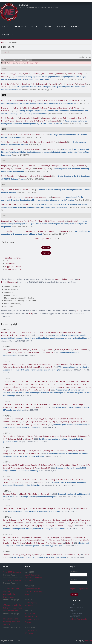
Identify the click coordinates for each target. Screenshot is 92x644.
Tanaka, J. (28, 425)
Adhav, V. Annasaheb (38, 508)
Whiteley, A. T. (59, 555)
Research (75, 26)
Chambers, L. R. (9, 555)
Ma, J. (5, 465)
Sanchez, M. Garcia (17, 543)
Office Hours (10, 264)
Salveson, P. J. (43, 543)
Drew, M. (74, 404)
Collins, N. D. (12, 390)
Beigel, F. (52, 526)
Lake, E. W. (16, 364)
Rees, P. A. (52, 384)
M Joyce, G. (33, 390)
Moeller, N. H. (80, 364)
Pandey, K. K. (28, 142)
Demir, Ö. (52, 74)
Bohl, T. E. (5, 74)
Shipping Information (13, 266)
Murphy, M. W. (7, 166)
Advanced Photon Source (65, 279)
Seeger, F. (15, 520)
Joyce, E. (51, 350)
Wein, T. (6, 436)
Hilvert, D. (38, 352)
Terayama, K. (8, 419)
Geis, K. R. (71, 332)
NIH (31, 313)
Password (74, 579)
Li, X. (7, 543)
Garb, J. (48, 436)
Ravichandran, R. (41, 523)
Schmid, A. (16, 387)
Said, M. (11, 537)
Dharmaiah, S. (8, 404)
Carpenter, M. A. (21, 100)
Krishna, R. (85, 350)
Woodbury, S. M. (16, 350)
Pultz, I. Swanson (74, 523)
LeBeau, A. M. (35, 367)
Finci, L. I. (16, 332)
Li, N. (57, 84)
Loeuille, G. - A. (68, 166)
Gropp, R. (70, 526)
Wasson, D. (7, 387)
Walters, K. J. (52, 149)
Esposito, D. (18, 407)
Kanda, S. (25, 422)
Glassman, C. (74, 520)
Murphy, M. (62, 523)
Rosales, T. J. (48, 465)
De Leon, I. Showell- (65, 384)
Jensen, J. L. (17, 381)
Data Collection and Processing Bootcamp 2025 (34, 592)
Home (4, 42)
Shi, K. (45, 74)
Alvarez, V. (44, 540)
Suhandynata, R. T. (72, 555)
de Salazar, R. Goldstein (57, 332)
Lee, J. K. (21, 74)
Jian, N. (44, 384)
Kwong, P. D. (44, 387)
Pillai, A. (52, 540)
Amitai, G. (66, 436)
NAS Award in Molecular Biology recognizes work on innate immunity (12, 608)
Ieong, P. (13, 74)
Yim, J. (5, 352)
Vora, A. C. (29, 197)
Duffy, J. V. (5, 121)
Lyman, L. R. (19, 479)
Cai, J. (23, 555)
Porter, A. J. (7, 367)
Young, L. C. (35, 332)
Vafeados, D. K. (31, 543)
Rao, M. (20, 384)
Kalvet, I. (30, 352)
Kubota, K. (20, 425)
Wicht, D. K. (32, 494)
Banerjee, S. (43, 84)
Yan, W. (34, 419)
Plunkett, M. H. (36, 108)
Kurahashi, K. (61, 74)
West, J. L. (51, 364)
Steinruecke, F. (83, 436)
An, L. (5, 537)
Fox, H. (26, 221)
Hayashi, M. (74, 422)
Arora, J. (27, 384)
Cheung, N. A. (44, 479)
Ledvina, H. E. (40, 555)
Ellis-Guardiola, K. (67, 479)
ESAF (7, 261)
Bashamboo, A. (80, 166)
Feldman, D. (68, 540)
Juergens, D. (57, 537)
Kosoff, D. (24, 367)
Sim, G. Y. (15, 508)
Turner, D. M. (72, 451)
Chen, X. (4, 149)
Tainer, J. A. (42, 231)
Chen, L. (4, 204)
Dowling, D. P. (46, 494)
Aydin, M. (31, 520)
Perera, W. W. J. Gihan (62, 465)
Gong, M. (30, 555)
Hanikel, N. (68, 350)
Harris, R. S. (53, 100)
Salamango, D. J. (60, 118)
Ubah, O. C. (7, 364)
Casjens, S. (72, 221)
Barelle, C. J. (49, 367)
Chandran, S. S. (36, 465)
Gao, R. (21, 231)
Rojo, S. (24, 166)
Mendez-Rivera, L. (41, 381)
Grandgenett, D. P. (48, 142)
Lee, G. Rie (48, 537)
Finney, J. (5, 335)
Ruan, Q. (33, 221)
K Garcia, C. (25, 526)
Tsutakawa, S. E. (31, 231)
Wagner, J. (33, 100)
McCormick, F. (25, 335)
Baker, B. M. (45, 468)
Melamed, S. (56, 436)
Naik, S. (34, 526)
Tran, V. (51, 84)
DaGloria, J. (18, 221)
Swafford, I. (75, 381)
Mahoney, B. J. (8, 479)
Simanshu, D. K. (41, 335)
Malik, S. (34, 84)
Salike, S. (77, 350)
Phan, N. (24, 494)
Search (7, 52)
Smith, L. (85, 384)
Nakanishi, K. (82, 508)
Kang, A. (44, 350)
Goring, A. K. (55, 479)
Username (74, 571)
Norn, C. (59, 540)
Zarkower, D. (18, 169)
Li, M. (21, 135)
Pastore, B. (61, 508)
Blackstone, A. (20, 523)
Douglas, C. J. (68, 108)
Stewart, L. (16, 526)
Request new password (79, 588)
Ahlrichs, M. (52, 523)
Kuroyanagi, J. (64, 422)
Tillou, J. (40, 221)
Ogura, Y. (83, 422)
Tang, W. (70, 508)
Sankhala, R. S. (10, 384)
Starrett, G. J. (83, 118)
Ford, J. (28, 479)
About (5, 26)
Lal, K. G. (52, 381)
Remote (46, 253)
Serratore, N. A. (56, 108)
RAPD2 (46, 247)
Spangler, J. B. (43, 526)
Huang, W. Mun (13, 190)
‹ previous (45, 239)
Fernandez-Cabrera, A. (42, 404)
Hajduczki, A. (35, 384)
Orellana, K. (82, 84)
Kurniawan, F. (71, 84)
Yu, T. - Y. (23, 520)
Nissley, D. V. (14, 335)
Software (62, 26)
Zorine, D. (77, 540)
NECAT (24, 5)
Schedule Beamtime (13, 258)
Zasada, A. (26, 84)
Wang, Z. (81, 74)
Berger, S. (6, 520)
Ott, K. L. (25, 364)
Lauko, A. (22, 352)
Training (48, 26)
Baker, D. (49, 352)
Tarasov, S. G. (29, 149)
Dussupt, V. (7, 381)
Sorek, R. (30, 439)
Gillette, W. (32, 451)
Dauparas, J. (68, 537)
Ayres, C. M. (12, 465)
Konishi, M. (16, 422)
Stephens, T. (81, 332)
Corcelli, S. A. (8, 468)
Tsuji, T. (54, 422)
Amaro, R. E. (72, 74)
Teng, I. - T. (26, 387)
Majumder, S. (27, 537)
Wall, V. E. (44, 332)
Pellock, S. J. (13, 352)
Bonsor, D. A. (6, 332)
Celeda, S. (43, 364)
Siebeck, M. (61, 526)
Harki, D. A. (33, 121)
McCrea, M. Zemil (63, 381)
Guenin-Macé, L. (62, 520)
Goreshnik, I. (38, 537)
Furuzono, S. (19, 419)
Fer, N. (27, 419)
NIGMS (78, 311)
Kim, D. (5, 350)
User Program (20, 26)
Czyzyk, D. (7, 451)
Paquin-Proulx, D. (77, 387)
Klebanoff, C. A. (31, 468)
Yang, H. (39, 520)
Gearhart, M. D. (34, 166)
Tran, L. (18, 537)
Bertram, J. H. (6, 108)
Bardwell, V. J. (41, 169)
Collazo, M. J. (80, 479)
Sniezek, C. (9, 523)
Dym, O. (74, 436)
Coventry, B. (7, 540)
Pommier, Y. (52, 231)
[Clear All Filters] (33, 63)
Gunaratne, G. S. (62, 364)
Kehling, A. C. (24, 508)
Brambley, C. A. (24, 465)
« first (37, 239)
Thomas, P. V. (27, 381)
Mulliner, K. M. (18, 108)
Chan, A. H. (56, 404)
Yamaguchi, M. (45, 422)
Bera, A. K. (59, 350)
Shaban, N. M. (36, 118)
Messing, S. (65, 404)
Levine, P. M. (34, 540)
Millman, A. (14, 436)
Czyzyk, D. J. (52, 419)
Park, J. (18, 84)
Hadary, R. (40, 436)
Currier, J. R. (54, 387)
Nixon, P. (46, 108)
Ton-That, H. (16, 482)
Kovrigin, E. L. (19, 468)
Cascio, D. (7, 482)
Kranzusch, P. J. (16, 439)
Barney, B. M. (6, 111)
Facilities (35, 26)
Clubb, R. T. (41, 482)
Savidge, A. (51, 508)
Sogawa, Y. (34, 422)
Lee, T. (28, 74)
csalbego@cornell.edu (78, 619)
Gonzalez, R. (7, 494)
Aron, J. (61, 221)
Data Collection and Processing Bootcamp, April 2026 (11, 622)
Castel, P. (27, 407)
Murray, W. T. (85, 465)
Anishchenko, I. (79, 537)
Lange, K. (23, 436)
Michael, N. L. (23, 390)
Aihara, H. (5, 77)
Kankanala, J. (36, 74)
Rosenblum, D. (49, 520)
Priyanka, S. (34, 364)
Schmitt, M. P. (27, 482)
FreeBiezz (88, 641)
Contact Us (8, 35)
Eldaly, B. (75, 465)
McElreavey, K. (7, 169)
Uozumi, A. (7, 422)
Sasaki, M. (81, 419)
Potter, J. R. (25, 332)
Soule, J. (35, 479)
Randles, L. (13, 149)
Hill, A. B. (6, 439)
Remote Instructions (13, 269)
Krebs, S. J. (46, 390)
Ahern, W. (27, 350)
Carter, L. (30, 523)
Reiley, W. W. (64, 387)
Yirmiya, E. (31, 436)
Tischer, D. (35, 350)
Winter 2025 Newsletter (12, 572)
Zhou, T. (34, 387)
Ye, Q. (18, 555)
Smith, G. (77, 384)
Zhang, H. (6, 508)
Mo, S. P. (29, 404)
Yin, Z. (63, 84)
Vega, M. (82, 404)
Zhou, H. (49, 555)
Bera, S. (37, 142)
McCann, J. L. (72, 118)
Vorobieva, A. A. (56, 543)
